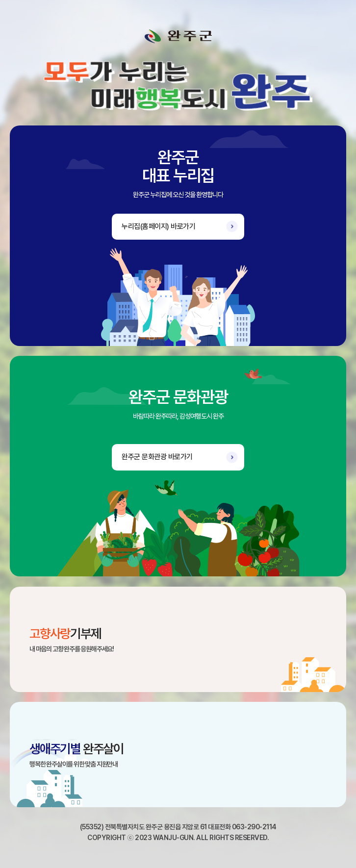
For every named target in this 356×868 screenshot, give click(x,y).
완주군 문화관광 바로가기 (157, 457)
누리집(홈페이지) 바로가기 (158, 226)
